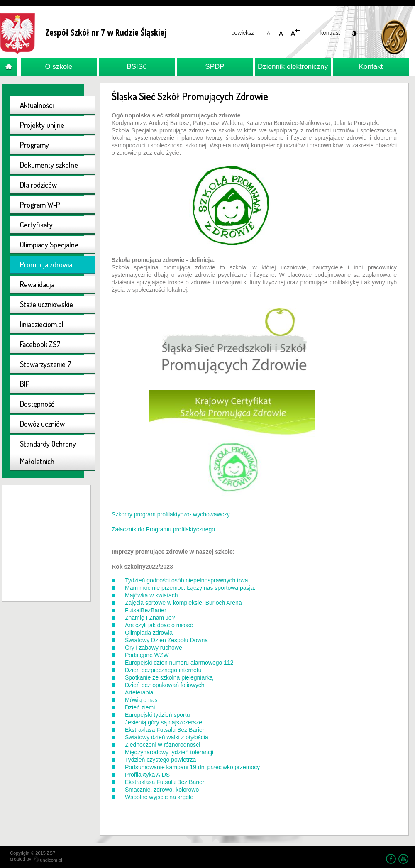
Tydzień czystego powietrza (160, 760)
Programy (34, 145)
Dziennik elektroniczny (293, 67)
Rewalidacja (37, 284)
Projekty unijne (42, 125)
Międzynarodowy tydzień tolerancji (169, 752)
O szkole (59, 67)
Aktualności (37, 105)
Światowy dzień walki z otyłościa (167, 737)
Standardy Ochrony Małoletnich (48, 452)
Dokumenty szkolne (49, 165)
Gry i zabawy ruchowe (154, 648)
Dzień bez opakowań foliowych (165, 685)
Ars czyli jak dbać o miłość (159, 625)
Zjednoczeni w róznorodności (162, 745)
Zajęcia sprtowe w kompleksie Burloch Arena (183, 603)
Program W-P (40, 205)
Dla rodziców (38, 185)
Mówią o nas (141, 700)
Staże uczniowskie (46, 304)
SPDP (215, 67)
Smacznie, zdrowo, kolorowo (162, 790)
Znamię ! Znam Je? (150, 618)
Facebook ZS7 (40, 344)
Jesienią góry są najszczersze (164, 722)
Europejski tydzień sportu (157, 715)
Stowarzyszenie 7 (46, 364)
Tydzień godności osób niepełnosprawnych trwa (187, 580)
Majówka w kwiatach (151, 595)
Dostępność (37, 404)
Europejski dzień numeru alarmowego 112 (179, 663)
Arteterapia (139, 692)
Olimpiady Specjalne (49, 245)
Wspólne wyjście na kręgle (159, 797)
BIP (25, 384)
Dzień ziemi (140, 707)
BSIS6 (137, 67)
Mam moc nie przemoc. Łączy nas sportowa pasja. (190, 588)
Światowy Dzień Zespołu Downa (166, 640)
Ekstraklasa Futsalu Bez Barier (165, 730)
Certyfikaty (36, 225)
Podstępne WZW (147, 655)
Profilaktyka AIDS (147, 775)
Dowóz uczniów (42, 424)
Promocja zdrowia (46, 264)
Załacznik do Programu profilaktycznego (163, 529)
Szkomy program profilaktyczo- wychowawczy (171, 514)
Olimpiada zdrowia (149, 633)
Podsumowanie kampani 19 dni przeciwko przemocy (192, 767)
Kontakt (371, 67)
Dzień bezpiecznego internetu (163, 670)
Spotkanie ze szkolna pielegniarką (169, 677)
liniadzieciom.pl (42, 324)
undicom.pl (48, 860)
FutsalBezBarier (146, 610)
